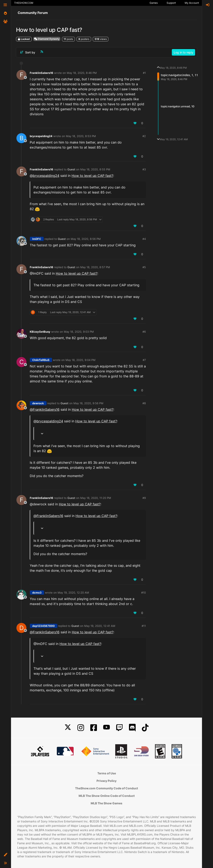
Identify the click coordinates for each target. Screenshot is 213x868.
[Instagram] (81, 728)
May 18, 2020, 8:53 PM (81, 136)
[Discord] (132, 728)
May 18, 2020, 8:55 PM (95, 169)
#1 (144, 73)
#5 (144, 267)
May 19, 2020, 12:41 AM (100, 626)
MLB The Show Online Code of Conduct (107, 796)
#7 (144, 360)
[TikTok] (145, 728)
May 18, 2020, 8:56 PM (86, 239)
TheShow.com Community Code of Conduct (106, 788)
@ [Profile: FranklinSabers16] (45, 409)
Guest (71, 169)
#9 (144, 498)
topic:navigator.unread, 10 (178, 106)
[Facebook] (94, 728)
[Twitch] (119, 728)
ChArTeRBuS (41, 360)
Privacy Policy (106, 781)
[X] (68, 728)
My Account (192, 3)
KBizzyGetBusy (40, 332)
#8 (144, 403)
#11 (144, 626)
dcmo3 (37, 593)
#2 (144, 136)
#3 (144, 169)
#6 (144, 332)
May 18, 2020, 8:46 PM (82, 73)
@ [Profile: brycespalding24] (45, 176)
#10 (144, 593)
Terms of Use (107, 773)
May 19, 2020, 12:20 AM (73, 593)
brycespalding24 (41, 136)
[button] (5, 855)
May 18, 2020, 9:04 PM (80, 360)
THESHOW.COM (24, 3)
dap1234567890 (43, 626)
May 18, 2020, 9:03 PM (79, 332)
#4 (144, 239)
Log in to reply (183, 52)
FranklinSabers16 (41, 73)
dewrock (38, 403)
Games (154, 3)
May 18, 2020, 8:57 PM (95, 267)
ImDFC (37, 239)
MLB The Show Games (106, 803)
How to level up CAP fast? (92, 176)
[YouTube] (106, 728)
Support (171, 3)
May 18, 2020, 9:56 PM (88, 403)
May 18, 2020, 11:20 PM (96, 498)
